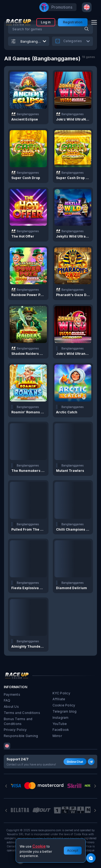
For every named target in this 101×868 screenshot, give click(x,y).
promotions (59, 7)
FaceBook (61, 730)
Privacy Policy (15, 730)
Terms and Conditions (22, 713)
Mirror (57, 736)
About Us (11, 707)
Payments (12, 694)
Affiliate (59, 699)
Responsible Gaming (21, 736)
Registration (73, 22)
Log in (46, 22)
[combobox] (87, 7)
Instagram (61, 718)
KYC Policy (61, 693)
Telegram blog (65, 711)
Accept (73, 850)
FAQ (7, 700)
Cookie (39, 846)
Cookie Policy (64, 705)
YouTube (60, 724)
